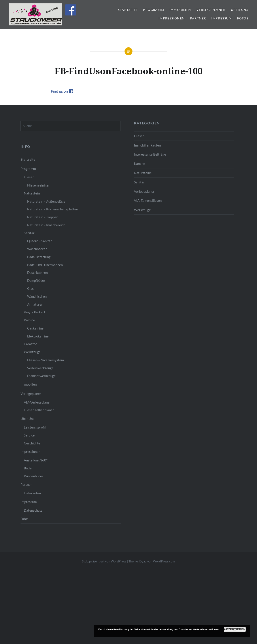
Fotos (243, 18)
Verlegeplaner (211, 10)
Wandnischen (37, 296)
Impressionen (172, 18)
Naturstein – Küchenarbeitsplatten (53, 209)
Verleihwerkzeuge (40, 368)
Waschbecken (37, 249)
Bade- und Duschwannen (45, 265)
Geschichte (32, 443)
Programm (154, 10)
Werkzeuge (142, 210)
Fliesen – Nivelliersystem (45, 360)
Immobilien (180, 10)
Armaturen (35, 304)
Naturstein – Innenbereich (46, 225)
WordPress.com (164, 561)
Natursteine (143, 173)
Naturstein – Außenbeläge (46, 201)
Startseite (128, 10)
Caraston (31, 344)
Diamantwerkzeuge (41, 376)
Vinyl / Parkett (35, 312)
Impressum (222, 18)
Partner (198, 18)
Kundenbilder (34, 476)
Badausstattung (39, 257)
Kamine (140, 164)
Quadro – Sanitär (40, 241)
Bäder (28, 468)
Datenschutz (33, 510)
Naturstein (32, 193)
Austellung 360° (36, 460)
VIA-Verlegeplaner (37, 402)
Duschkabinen (37, 272)
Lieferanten (32, 493)
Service (29, 435)
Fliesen (139, 136)
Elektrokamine (38, 336)
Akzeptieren (235, 629)
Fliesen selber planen (39, 410)
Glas (30, 288)
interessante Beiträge (150, 154)
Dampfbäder (36, 280)
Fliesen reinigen (39, 185)
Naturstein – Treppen (43, 217)
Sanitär (139, 182)
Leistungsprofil (35, 427)
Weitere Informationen (206, 629)
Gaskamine (35, 328)
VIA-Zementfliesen (148, 200)
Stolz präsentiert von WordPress (104, 561)
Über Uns (240, 10)
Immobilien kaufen (147, 145)
